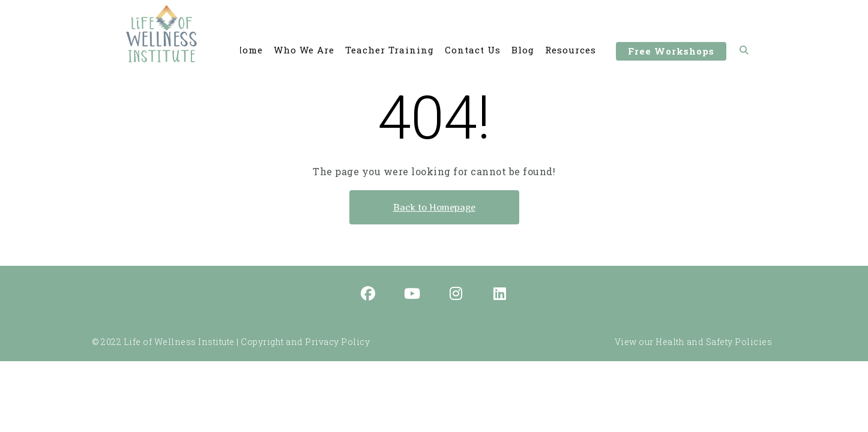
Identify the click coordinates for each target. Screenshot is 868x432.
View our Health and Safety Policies (694, 342)
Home (249, 50)
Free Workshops (671, 53)
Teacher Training (390, 50)
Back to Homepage (434, 207)
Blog (523, 50)
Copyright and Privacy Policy (305, 342)
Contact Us (473, 50)
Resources (571, 50)
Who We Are (304, 50)
